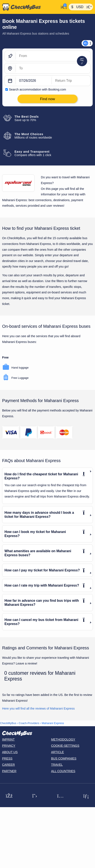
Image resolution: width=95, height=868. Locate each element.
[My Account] (63, 7)
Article (58, 752)
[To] (53, 69)
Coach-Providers (29, 723)
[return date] (71, 81)
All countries (63, 771)
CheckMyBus (8, 723)
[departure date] (34, 81)
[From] (53, 56)
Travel (57, 765)
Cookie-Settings (65, 746)
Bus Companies (64, 758)
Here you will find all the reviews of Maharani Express (38, 708)
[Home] (30, 7)
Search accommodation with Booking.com (37, 89)
